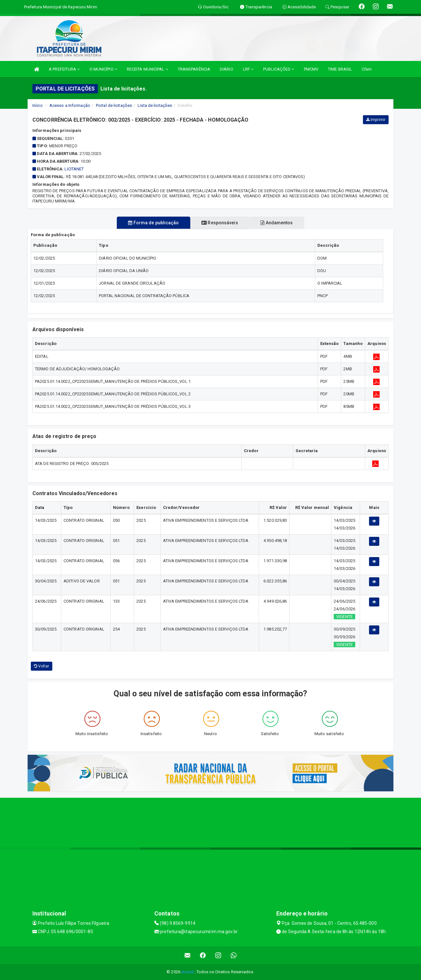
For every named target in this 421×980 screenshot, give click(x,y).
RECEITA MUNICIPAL (147, 69)
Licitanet (74, 169)
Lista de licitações (155, 105)
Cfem (367, 69)
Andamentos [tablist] (281, 223)
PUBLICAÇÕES (279, 69)
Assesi (188, 972)
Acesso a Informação (70, 105)
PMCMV (311, 69)
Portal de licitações (114, 105)
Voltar (42, 666)
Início (38, 105)
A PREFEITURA (64, 69)
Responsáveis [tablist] (220, 223)
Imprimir (376, 120)
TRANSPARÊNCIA (194, 69)
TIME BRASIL (340, 69)
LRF (248, 69)
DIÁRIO (227, 69)
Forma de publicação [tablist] (149, 223)
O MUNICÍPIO (103, 69)
